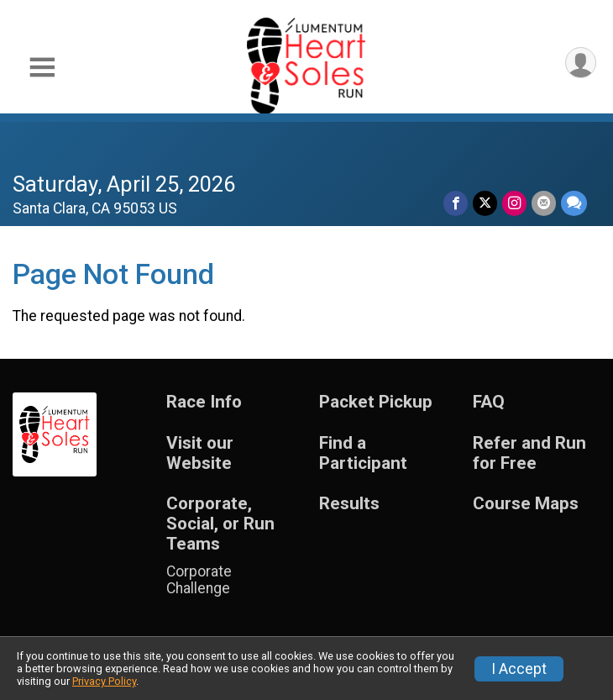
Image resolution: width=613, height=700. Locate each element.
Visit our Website (200, 453)
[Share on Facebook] (456, 203)
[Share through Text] (574, 203)
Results (349, 504)
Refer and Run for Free (529, 453)
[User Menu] (581, 63)
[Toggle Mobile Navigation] (42, 68)
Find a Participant (363, 453)
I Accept (519, 669)
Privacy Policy (104, 681)
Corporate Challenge (199, 580)
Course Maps (526, 504)
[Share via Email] (544, 203)
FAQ (489, 402)
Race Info (204, 402)
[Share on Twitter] (485, 203)
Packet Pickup (376, 402)
